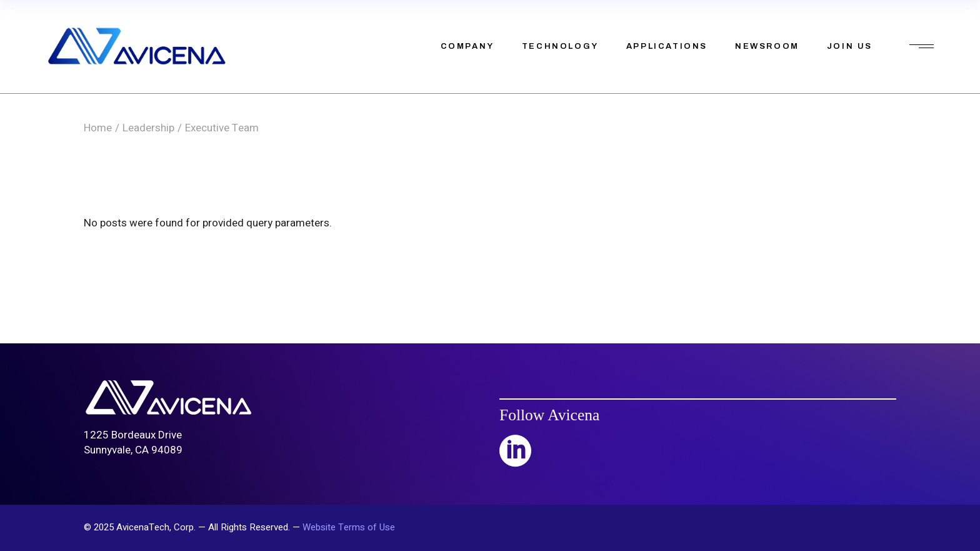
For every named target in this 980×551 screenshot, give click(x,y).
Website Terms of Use (349, 527)
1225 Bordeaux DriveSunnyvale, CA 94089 (133, 442)
